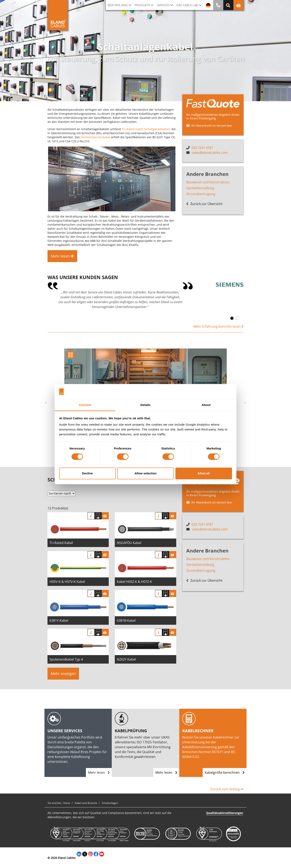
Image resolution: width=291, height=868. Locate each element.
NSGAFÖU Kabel (129, 543)
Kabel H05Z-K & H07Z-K (134, 582)
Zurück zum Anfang (227, 789)
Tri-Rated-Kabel (61, 543)
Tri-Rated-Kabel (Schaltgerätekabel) (146, 129)
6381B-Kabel (126, 620)
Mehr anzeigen (63, 674)
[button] (46, 403)
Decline (87, 473)
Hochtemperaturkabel (95, 137)
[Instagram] (90, 854)
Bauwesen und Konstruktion (208, 182)
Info (91, 516)
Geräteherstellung (200, 188)
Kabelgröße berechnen (225, 772)
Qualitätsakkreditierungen (225, 813)
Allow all (204, 473)
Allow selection (145, 473)
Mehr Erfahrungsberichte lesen (218, 326)
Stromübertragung (201, 194)
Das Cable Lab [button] (187, 5)
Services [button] (163, 5)
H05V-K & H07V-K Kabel (67, 582)
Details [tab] (145, 405)
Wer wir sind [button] (118, 5)
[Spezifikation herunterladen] (98, 516)
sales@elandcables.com (210, 153)
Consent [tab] (85, 405)
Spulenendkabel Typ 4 (66, 659)
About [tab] (206, 405)
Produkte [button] (142, 5)
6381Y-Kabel (59, 620)
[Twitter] (85, 854)
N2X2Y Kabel (126, 659)
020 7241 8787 (202, 148)
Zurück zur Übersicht (204, 204)
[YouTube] (102, 854)
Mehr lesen (99, 772)
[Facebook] (96, 854)
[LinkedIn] (79, 854)
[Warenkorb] (105, 516)
